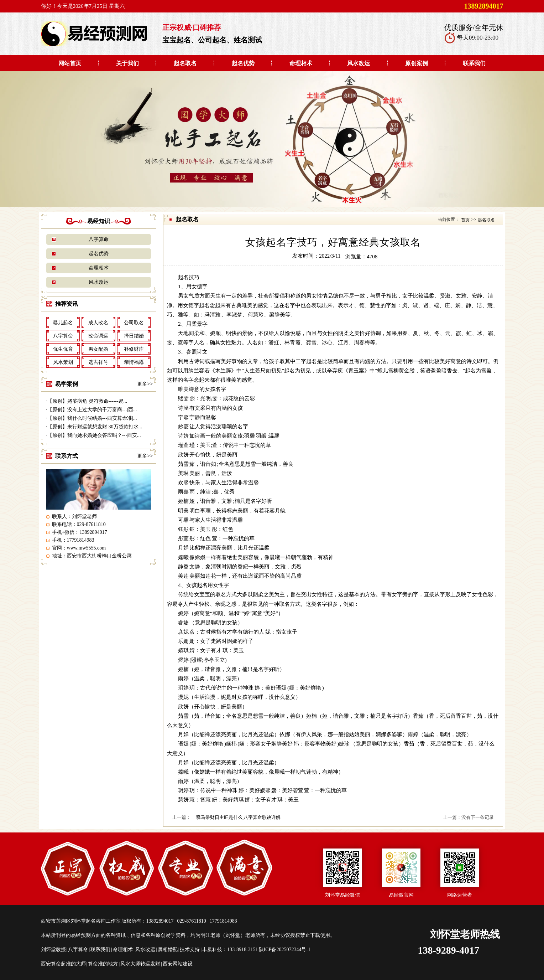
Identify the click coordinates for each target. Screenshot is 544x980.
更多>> (145, 384)
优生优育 (63, 349)
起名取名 (185, 63)
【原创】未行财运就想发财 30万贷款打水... (95, 427)
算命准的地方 (103, 964)
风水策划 (63, 362)
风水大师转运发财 (140, 964)
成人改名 (98, 323)
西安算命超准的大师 (63, 964)
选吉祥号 (98, 362)
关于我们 (127, 63)
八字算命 (99, 239)
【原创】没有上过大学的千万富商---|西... (92, 410)
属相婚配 (168, 950)
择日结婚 (134, 336)
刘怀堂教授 (53, 950)
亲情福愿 (134, 362)
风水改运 (359, 63)
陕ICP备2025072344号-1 (285, 950)
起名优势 (243, 63)
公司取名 (134, 323)
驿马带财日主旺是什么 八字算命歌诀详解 (238, 817)
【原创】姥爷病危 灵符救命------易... (87, 401)
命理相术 (301, 63)
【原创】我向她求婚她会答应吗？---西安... (94, 435)
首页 (465, 220)
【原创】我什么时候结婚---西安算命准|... (92, 418)
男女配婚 (98, 349)
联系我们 (474, 63)
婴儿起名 (63, 323)
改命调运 (98, 336)
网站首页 (70, 63)
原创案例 (417, 63)
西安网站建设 (178, 964)
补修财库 (134, 349)
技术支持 (190, 950)
